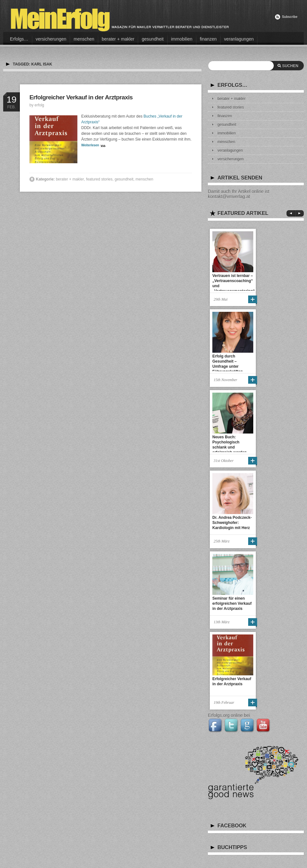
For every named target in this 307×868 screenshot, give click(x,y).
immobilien (182, 39)
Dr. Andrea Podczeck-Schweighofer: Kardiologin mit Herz (232, 523)
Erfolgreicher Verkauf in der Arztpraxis (81, 97)
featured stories (99, 179)
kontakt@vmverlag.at (229, 196)
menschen (84, 39)
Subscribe (290, 17)
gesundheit (153, 39)
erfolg (39, 105)
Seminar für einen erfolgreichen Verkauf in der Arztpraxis (232, 603)
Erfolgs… (19, 39)
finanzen (208, 39)
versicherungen (51, 39)
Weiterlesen (90, 145)
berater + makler (118, 39)
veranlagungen (239, 39)
